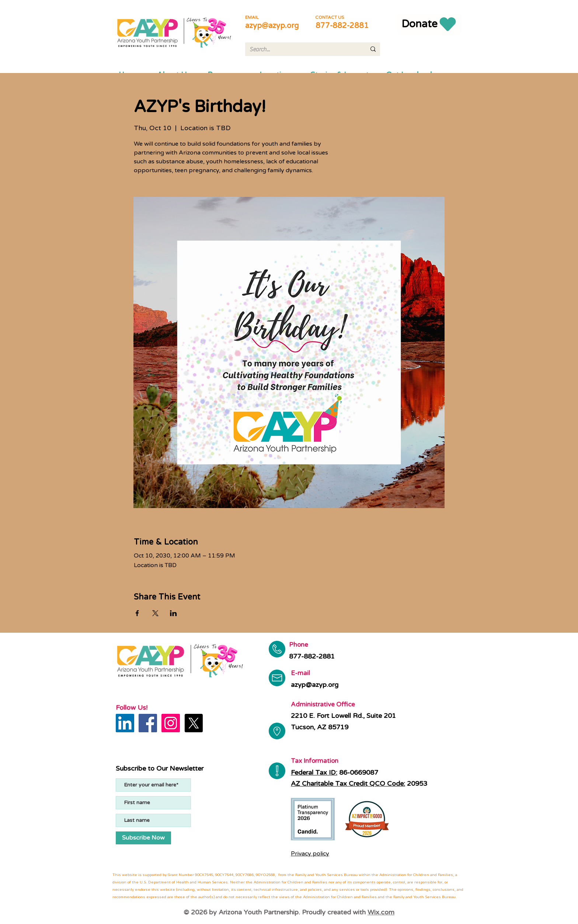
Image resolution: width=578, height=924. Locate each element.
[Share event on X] (155, 613)
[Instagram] (171, 723)
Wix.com (381, 912)
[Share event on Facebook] (137, 613)
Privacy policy (310, 854)
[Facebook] (148, 723)
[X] (194, 723)
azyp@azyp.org (272, 26)
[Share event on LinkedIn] (173, 613)
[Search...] (302, 49)
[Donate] (430, 24)
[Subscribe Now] (143, 838)
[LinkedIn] (125, 723)
